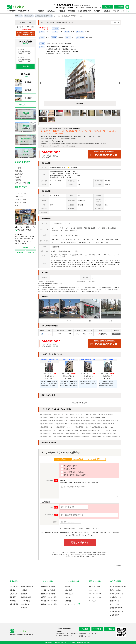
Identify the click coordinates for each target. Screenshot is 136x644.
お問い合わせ (69, 146)
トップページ (14, 587)
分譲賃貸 (18, 180)
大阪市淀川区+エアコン (95, 424)
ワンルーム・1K (20, 193)
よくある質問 (115, 615)
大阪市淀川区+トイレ (62, 421)
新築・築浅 (19, 171)
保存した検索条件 (84, 11)
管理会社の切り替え (117, 608)
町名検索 (23, 90)
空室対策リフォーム (117, 611)
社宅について (115, 601)
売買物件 (97, 11)
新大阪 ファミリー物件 (49, 597)
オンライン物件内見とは (118, 587)
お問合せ (20, 252)
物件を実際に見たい (69, 466)
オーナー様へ (115, 604)
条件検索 (23, 82)
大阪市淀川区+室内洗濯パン (82, 437)
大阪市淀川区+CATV (57, 433)
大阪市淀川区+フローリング (64, 424)
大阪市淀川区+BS (45, 433)
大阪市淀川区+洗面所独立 (47, 417)
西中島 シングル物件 (48, 594)
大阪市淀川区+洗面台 (62, 417)
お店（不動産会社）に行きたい (73, 472)
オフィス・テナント (121, 11)
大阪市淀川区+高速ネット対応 (89, 433)
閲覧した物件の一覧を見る (80, 403)
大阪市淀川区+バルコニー (47, 424)
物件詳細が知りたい (69, 469)
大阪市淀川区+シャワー (76, 414)
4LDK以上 (18, 205)
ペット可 (18, 168)
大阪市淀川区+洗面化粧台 (47, 421)
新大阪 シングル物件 (48, 587)
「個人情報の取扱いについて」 (81, 533)
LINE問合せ (25, 604)
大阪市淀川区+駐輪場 (81, 430)
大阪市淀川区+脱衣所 (90, 414)
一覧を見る (26, 66)
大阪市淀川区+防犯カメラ (72, 433)
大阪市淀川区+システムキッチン (92, 421)
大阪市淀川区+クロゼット (47, 427)
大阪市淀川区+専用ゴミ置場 (48, 437)
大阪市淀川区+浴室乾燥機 (105, 414)
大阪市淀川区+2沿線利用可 (65, 437)
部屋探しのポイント (117, 594)
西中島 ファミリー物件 (49, 604)
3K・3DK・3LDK (21, 202)
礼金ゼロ (18, 177)
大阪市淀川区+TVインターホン (65, 427)
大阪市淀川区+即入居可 (98, 437)
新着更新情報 (14, 604)
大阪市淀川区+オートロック (83, 427)
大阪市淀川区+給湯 (46, 414)
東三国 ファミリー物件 (49, 601)
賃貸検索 (41, 11)
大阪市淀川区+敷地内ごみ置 (65, 430)
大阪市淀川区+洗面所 (76, 421)
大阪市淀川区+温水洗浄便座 (97, 417)
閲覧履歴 (62, 11)
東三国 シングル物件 (48, 590)
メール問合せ (119, 7)
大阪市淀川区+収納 (108, 424)
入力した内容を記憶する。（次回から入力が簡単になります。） (80, 529)
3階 (42, 334)
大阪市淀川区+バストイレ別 (60, 414)
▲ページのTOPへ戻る (115, 565)
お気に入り (51, 11)
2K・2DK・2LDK (21, 199)
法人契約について (116, 597)
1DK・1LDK (19, 196)
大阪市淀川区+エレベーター (48, 430)
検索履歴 (72, 11)
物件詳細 (116, 334)
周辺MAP (68, 44)
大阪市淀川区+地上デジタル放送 (108, 433)
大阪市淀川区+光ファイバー (96, 430)
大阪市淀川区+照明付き (80, 424)
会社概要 (107, 11)
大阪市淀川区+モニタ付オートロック (103, 427)
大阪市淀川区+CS (111, 430)
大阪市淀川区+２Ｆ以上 (113, 437)
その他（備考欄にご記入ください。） (75, 475)
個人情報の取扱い (27, 597)
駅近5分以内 (19, 174)
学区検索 (23, 98)
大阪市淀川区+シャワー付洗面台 (79, 417)
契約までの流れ (115, 590)
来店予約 (107, 7)
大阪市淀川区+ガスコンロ (110, 421)
